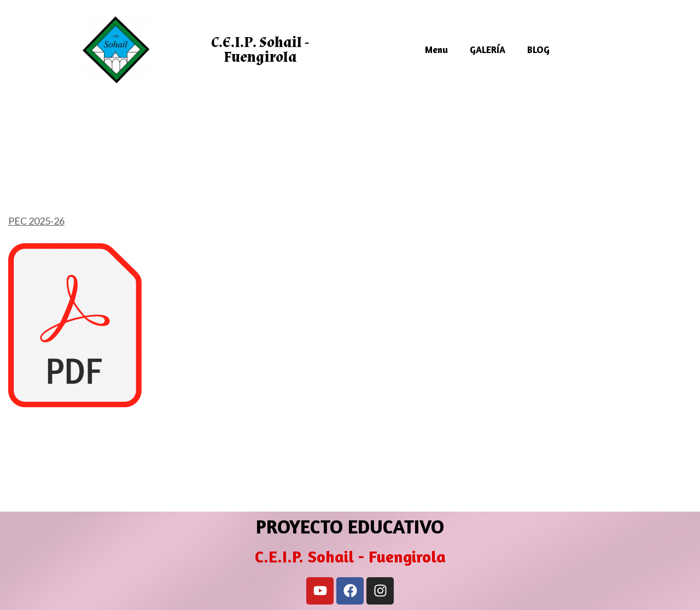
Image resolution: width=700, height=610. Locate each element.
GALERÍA (488, 49)
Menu (436, 49)
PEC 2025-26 (36, 221)
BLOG (538, 49)
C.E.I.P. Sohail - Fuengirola (260, 50)
